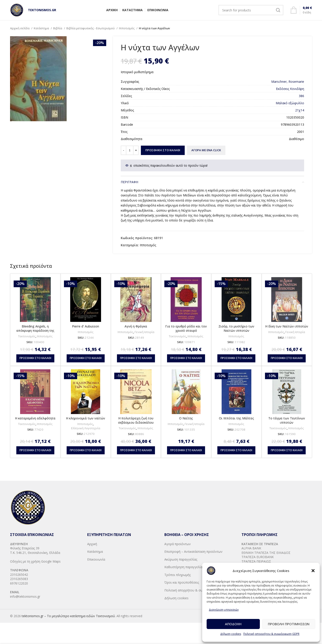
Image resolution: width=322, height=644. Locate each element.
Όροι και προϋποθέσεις (182, 582)
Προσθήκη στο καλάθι (163, 150)
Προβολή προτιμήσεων (289, 624)
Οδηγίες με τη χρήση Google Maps (35, 561)
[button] (313, 571)
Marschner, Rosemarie (288, 82)
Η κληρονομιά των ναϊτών (86, 418)
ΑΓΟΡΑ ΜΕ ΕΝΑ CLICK (206, 150)
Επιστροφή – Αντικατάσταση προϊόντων (193, 552)
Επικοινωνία (96, 559)
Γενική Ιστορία (144, 332)
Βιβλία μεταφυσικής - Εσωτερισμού (91, 28)
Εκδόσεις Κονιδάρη (290, 89)
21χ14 (300, 110)
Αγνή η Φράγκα (136, 326)
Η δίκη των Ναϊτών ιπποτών (287, 326)
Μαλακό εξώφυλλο (290, 103)
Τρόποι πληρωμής (178, 575)
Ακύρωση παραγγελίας (181, 559)
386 (301, 96)
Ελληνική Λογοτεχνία (86, 428)
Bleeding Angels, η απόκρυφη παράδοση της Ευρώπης (35, 331)
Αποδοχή (233, 624)
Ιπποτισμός (127, 28)
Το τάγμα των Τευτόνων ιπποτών (287, 420)
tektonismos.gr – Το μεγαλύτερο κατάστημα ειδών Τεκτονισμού (68, 616)
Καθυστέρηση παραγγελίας (184, 567)
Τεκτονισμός (27, 336)
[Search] (251, 10)
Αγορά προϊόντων (178, 544)
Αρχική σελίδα (20, 28)
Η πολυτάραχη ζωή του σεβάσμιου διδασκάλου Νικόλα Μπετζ (136, 423)
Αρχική (92, 544)
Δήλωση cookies (231, 634)
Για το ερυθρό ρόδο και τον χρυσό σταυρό (186, 328)
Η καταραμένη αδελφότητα (35, 418)
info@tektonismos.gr (25, 596)
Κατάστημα (42, 28)
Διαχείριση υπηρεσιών (224, 610)
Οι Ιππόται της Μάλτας (236, 418)
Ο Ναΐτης (186, 418)
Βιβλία (58, 28)
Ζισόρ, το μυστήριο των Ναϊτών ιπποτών (236, 328)
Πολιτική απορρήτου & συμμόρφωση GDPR (271, 634)
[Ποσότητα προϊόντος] (130, 150)
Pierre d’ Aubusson (86, 326)
